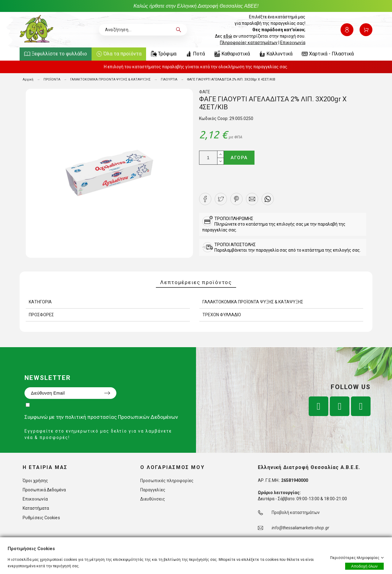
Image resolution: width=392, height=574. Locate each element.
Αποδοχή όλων (364, 566)
